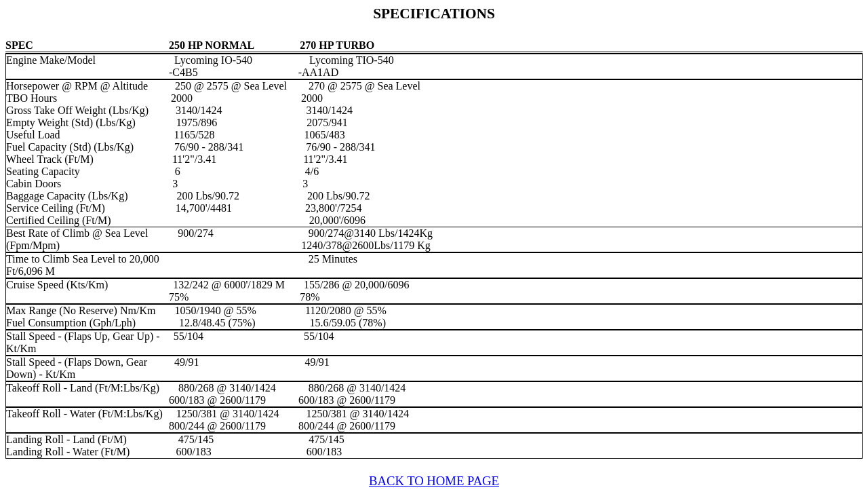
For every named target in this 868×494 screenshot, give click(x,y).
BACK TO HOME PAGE (434, 481)
